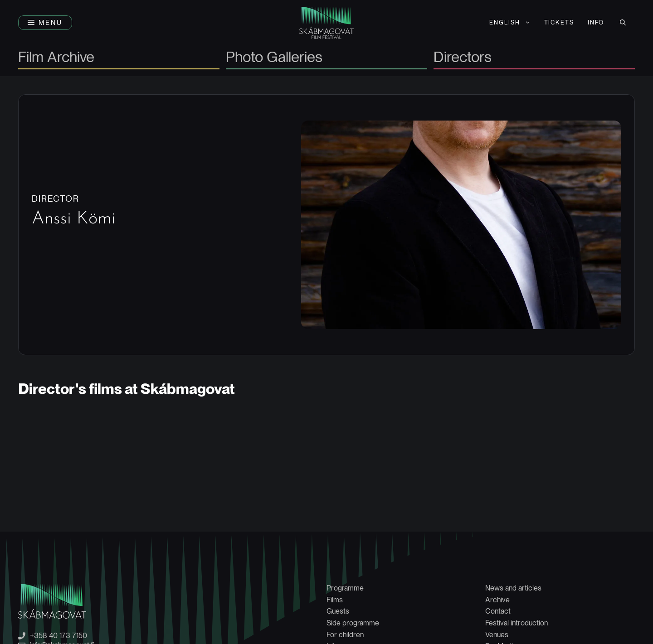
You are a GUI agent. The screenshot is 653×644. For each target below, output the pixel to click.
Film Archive (56, 58)
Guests (338, 611)
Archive (497, 600)
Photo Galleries (274, 58)
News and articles (513, 588)
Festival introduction (517, 623)
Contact (498, 611)
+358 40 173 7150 (58, 636)
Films (335, 600)
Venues (497, 635)
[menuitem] (510, 23)
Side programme (353, 623)
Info (596, 22)
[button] (45, 23)
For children (345, 635)
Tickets (559, 22)
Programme (345, 588)
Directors (463, 58)
